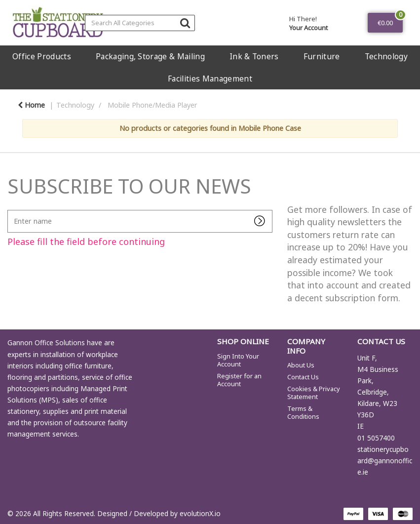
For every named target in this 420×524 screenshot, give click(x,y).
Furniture (322, 56)
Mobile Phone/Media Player (153, 105)
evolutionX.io (200, 513)
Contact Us (303, 377)
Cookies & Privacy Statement (314, 393)
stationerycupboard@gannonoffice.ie (385, 461)
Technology (386, 56)
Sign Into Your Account (238, 360)
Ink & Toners (254, 56)
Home (31, 105)
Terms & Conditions (303, 412)
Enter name (10, 210)
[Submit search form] (185, 22)
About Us (301, 365)
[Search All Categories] (140, 23)
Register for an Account (239, 380)
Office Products (42, 56)
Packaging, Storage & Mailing (150, 56)
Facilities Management (210, 79)
